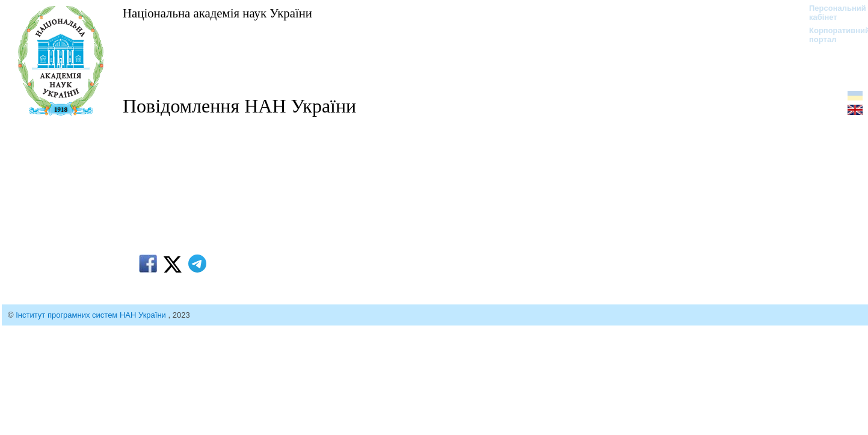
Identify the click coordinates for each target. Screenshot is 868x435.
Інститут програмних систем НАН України (92, 315)
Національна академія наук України (217, 13)
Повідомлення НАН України (239, 106)
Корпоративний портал (832, 35)
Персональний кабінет (832, 13)
